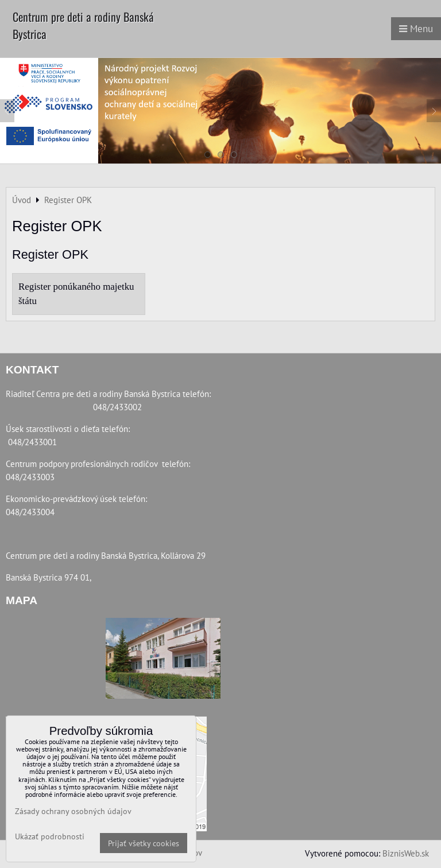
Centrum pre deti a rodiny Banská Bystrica (83, 25)
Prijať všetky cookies (144, 843)
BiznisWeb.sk (406, 853)
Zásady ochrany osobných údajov (73, 811)
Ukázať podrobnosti (50, 836)
